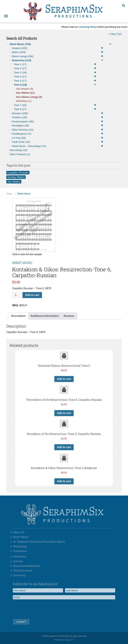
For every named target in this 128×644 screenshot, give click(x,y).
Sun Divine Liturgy (29, 97)
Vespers (58, 48)
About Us (19, 532)
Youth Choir (58, 142)
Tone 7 (55, 105)
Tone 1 (55, 64)
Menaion (58, 113)
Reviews (69, 316)
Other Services (58, 130)
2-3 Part (58, 138)
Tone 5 (55, 81)
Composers (20, 551)
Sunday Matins (16, 177)
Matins (58, 52)
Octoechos (58, 60)
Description (18, 316)
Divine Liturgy (58, 56)
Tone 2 (55, 68)
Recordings (18, 150)
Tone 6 (55, 85)
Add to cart (32, 295)
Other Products (20, 154)
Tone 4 (55, 77)
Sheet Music (61, 44)
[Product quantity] (17, 295)
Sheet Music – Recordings (58, 146)
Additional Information (45, 316)
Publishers (20, 556)
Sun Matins (25, 93)
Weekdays (24, 101)
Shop (9, 194)
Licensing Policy (88, 27)
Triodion (58, 117)
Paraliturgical (58, 134)
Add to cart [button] (64, 379)
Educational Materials (26, 566)
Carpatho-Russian (18, 173)
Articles (18, 561)
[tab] (18, 316)
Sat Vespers (25, 89)
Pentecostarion (58, 122)
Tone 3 (55, 73)
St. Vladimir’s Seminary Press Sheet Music (39, 542)
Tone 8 (55, 109)
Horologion (58, 126)
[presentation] (38, 609)
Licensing (19, 575)
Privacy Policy (64, 640)
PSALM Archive (23, 570)
